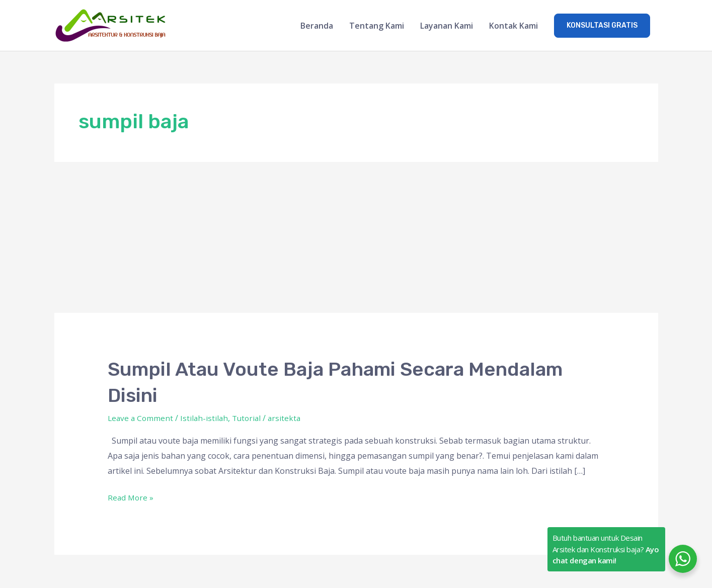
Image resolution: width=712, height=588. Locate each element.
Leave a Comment (141, 418)
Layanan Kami (447, 26)
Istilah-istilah (207, 418)
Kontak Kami (513, 26)
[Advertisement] (356, 238)
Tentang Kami (377, 26)
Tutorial (250, 418)
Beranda (317, 26)
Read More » (131, 498)
